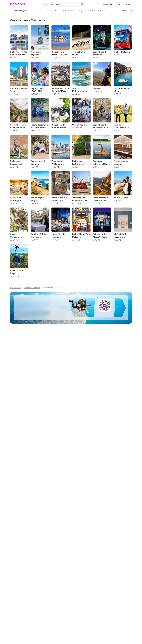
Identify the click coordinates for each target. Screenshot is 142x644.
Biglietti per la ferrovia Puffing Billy (59, 126)
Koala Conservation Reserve (17, 235)
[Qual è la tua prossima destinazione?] (64, 4)
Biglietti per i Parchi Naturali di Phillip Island (60, 53)
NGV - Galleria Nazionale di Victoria (120, 235)
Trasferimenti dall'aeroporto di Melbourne (80, 199)
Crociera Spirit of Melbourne (39, 235)
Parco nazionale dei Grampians (101, 199)
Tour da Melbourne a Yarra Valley (123, 126)
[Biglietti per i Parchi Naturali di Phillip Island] (94, 11)
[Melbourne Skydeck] (70, 11)
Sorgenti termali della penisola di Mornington (18, 126)
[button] (118, 4)
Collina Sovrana (80, 124)
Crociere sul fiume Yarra (19, 89)
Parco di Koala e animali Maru (59, 199)
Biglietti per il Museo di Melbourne (99, 53)
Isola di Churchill (122, 197)
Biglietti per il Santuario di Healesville (17, 162)
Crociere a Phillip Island (122, 89)
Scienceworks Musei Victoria (100, 235)
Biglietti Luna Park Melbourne (81, 235)
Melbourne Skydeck (36, 53)
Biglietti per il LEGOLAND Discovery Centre (39, 89)
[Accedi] (128, 4)
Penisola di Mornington (16, 199)
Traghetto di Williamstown (58, 162)
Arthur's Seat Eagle (17, 271)
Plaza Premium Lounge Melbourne (121, 162)
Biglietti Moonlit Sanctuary (38, 162)
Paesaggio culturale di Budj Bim (101, 162)
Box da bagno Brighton (37, 199)
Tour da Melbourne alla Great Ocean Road (81, 89)
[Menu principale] (15, 287)
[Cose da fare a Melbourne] (32, 287)
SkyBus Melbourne (123, 51)
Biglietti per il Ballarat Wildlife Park (101, 126)
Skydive (97, 88)
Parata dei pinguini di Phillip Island (40, 126)
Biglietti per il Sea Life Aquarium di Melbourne (19, 53)
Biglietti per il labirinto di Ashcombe (79, 162)
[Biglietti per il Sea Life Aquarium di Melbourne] (45, 11)
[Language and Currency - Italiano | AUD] (108, 4)
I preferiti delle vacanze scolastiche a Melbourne (59, 235)
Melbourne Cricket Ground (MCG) (60, 89)
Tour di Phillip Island (79, 53)
